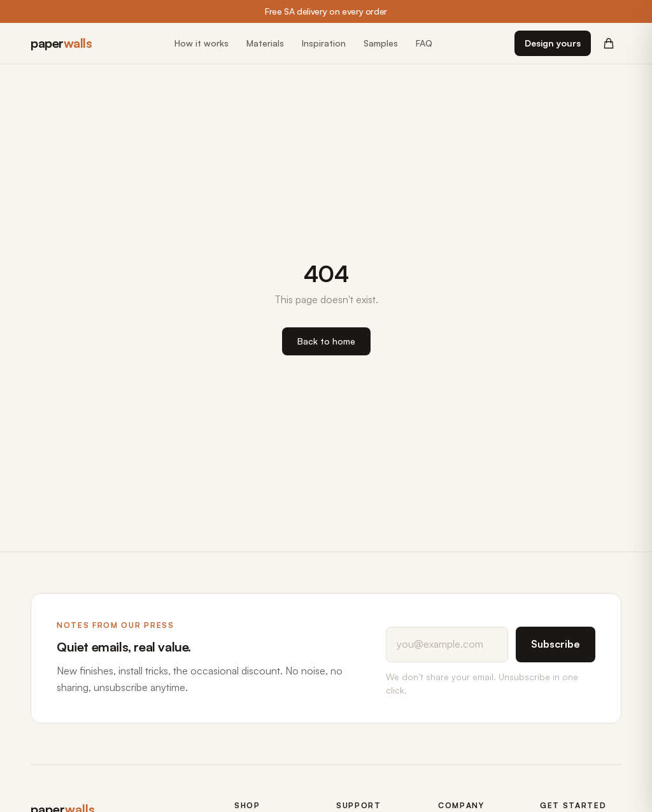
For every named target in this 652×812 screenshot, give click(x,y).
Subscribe (556, 644)
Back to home (326, 341)
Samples (381, 43)
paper (61, 43)
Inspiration (324, 43)
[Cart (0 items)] (609, 43)
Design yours (553, 43)
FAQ (424, 43)
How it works (202, 43)
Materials (265, 43)
